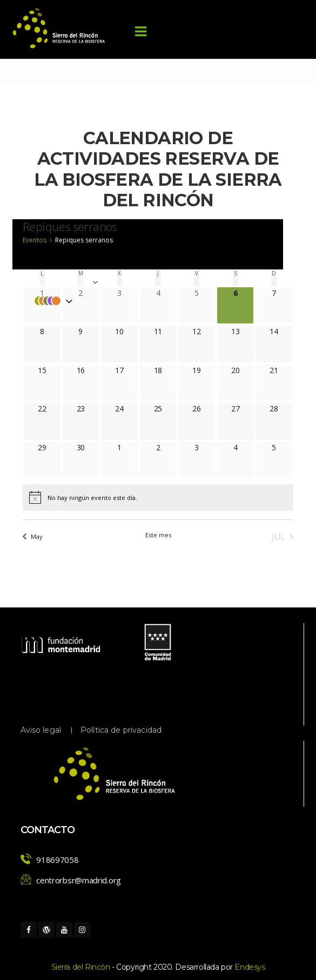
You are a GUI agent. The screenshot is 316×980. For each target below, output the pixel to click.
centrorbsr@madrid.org (79, 880)
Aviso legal (41, 730)
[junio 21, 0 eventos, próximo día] (281, 370)
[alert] (83, 501)
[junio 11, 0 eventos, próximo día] (165, 331)
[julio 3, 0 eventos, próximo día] (204, 447)
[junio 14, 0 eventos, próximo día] (281, 331)
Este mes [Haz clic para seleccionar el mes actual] (158, 535)
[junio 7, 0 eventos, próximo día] (282, 293)
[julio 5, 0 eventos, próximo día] (282, 447)
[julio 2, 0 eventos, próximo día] (166, 447)
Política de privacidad (121, 730)
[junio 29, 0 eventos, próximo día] (49, 447)
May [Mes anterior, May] (33, 536)
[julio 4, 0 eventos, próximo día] (243, 447)
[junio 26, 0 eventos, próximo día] (203, 408)
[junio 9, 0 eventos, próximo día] (88, 331)
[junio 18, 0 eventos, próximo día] (165, 370)
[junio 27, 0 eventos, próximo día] (242, 408)
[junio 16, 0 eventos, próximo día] (88, 370)
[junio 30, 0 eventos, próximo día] (88, 447)
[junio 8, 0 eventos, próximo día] (50, 331)
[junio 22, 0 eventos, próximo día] (49, 408)
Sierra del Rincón (81, 967)
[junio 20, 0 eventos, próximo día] (242, 370)
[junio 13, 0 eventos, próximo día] (242, 331)
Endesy (250, 967)
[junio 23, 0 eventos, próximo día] (88, 408)
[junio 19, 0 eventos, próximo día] (203, 370)
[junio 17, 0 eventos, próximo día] (126, 370)
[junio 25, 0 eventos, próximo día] (165, 408)
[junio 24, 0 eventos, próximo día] (126, 408)
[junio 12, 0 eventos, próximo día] (203, 331)
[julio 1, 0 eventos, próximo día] (127, 447)
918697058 (57, 860)
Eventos (35, 240)
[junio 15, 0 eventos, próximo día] (49, 370)
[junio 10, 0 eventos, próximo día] (126, 331)
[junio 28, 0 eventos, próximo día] (281, 408)
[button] (147, 301)
